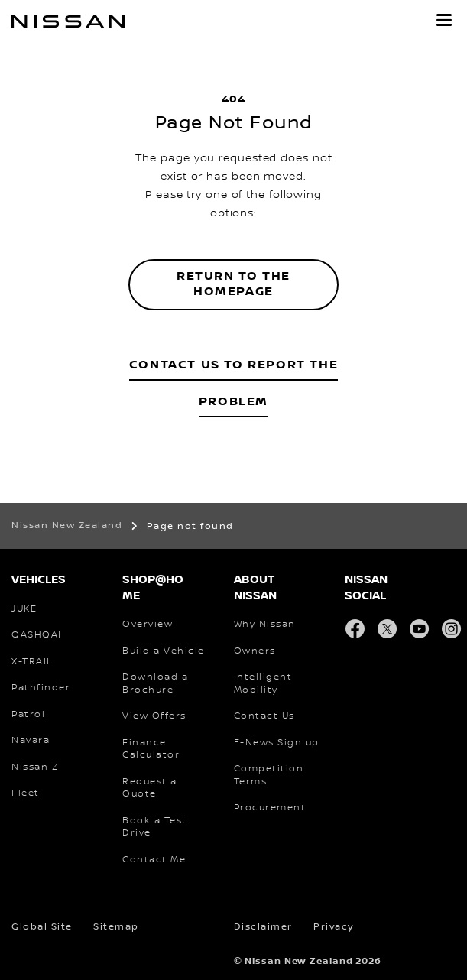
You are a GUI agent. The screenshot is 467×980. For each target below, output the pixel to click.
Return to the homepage (233, 284)
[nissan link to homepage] (68, 21)
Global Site (42, 927)
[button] (444, 20)
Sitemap (116, 927)
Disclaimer (263, 927)
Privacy (334, 927)
